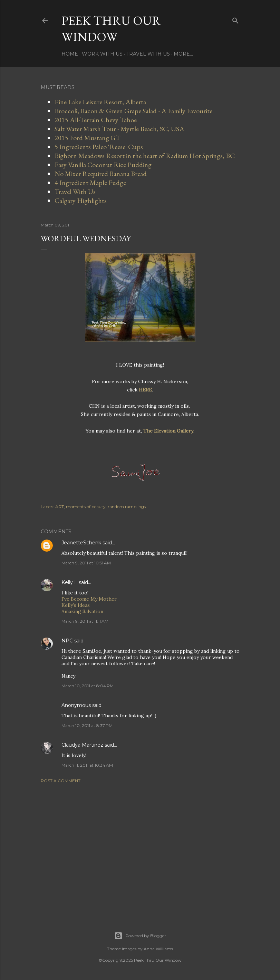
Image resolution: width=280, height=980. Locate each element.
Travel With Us (148, 54)
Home (70, 54)
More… (183, 54)
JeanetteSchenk (81, 543)
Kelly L (69, 582)
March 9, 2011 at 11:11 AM (85, 621)
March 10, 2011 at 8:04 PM (88, 686)
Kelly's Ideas (76, 605)
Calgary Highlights (81, 201)
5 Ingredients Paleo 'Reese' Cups (99, 147)
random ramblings (127, 507)
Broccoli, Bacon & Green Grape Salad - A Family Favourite (133, 111)
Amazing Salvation (82, 611)
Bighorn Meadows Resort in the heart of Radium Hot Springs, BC (145, 156)
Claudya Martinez (82, 745)
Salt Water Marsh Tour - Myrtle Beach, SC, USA (119, 129)
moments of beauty (86, 507)
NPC (67, 641)
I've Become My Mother (89, 599)
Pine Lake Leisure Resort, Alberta (100, 102)
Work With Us (102, 54)
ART (60, 507)
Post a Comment (61, 781)
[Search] (235, 19)
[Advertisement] (140, 849)
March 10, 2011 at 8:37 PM (87, 725)
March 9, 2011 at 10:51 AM (86, 563)
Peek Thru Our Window (111, 29)
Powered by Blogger (140, 936)
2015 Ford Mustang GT (88, 138)
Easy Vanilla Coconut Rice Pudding (103, 165)
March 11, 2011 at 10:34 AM (87, 765)
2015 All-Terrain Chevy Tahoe (96, 120)
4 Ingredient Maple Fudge (90, 183)
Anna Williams (158, 949)
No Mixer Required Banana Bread (101, 174)
